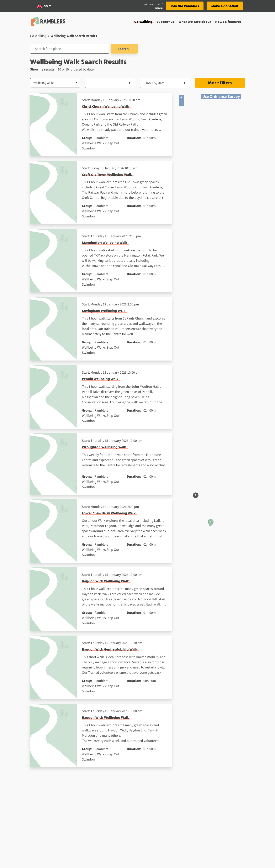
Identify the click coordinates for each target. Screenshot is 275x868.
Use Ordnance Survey (221, 96)
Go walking (143, 21)
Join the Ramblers (185, 6)
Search (124, 49)
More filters (220, 83)
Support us (165, 21)
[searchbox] (70, 49)
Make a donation (225, 6)
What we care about (195, 21)
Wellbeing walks (44, 83)
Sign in (159, 8)
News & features (228, 21)
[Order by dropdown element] (165, 83)
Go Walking (38, 36)
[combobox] (70, 49)
